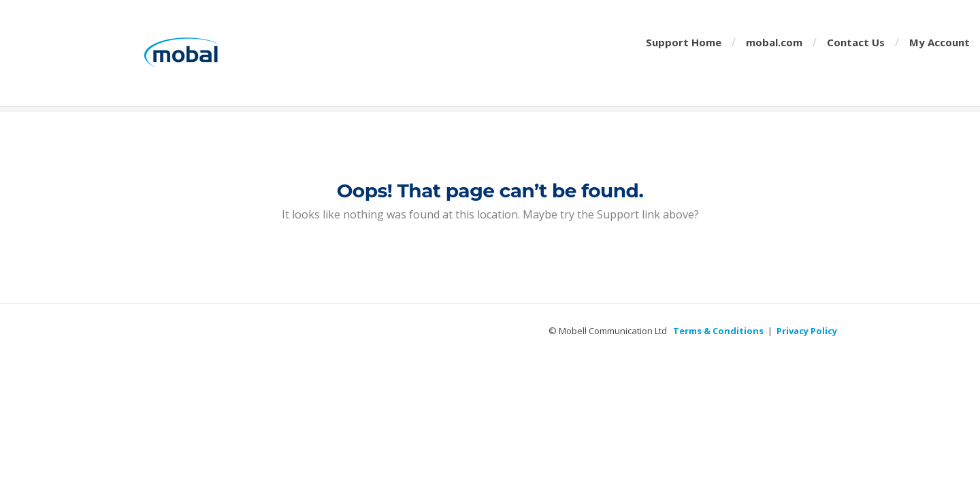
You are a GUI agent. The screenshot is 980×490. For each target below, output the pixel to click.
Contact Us (856, 42)
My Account (940, 42)
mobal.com (774, 42)
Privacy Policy (807, 331)
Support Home (684, 42)
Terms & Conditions (718, 331)
